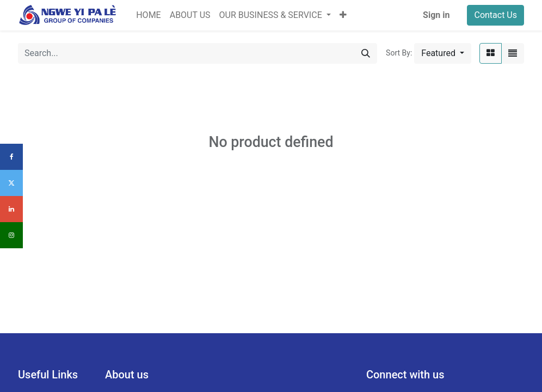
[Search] (366, 53)
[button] (343, 15)
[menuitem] (148, 15)
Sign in (436, 15)
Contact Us (495, 15)
